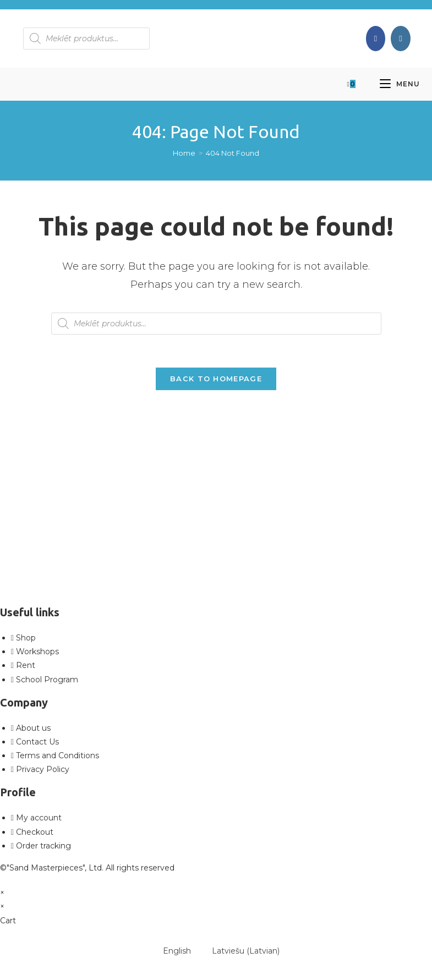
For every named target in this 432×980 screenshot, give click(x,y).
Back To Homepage (216, 379)
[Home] (184, 153)
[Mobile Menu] (400, 84)
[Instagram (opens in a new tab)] (400, 39)
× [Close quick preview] (2, 893)
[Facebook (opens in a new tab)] (376, 39)
